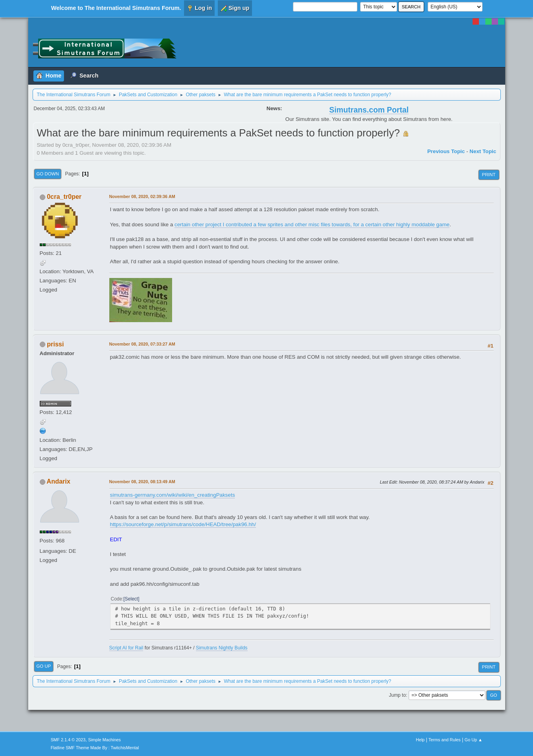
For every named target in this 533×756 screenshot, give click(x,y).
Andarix (58, 481)
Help (420, 740)
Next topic (483, 151)
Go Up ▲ (474, 740)
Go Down (48, 174)
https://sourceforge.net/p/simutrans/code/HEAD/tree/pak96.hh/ (183, 524)
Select (131, 599)
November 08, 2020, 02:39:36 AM (142, 196)
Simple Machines (105, 740)
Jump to (397, 695)
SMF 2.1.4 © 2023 (68, 740)
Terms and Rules (445, 740)
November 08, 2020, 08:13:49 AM (142, 482)
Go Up (44, 666)
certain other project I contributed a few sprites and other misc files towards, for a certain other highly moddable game (312, 224)
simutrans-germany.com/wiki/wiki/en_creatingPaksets (173, 495)
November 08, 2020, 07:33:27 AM (142, 344)
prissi (55, 344)
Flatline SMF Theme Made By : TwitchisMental (95, 748)
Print (489, 175)
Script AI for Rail (126, 648)
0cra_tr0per (64, 197)
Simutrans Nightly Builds (222, 648)
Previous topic (446, 151)
